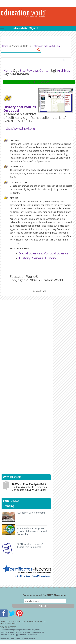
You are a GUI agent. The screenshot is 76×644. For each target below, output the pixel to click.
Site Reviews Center (35, 71)
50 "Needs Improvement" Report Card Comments (30, 545)
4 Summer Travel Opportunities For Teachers (19, 635)
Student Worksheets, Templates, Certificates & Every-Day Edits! (30, 487)
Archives (64, 71)
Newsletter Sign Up (27, 28)
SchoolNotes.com (7, 639)
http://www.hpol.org (19, 128)
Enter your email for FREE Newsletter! (45, 595)
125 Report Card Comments (31, 513)
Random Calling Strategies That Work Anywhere (20, 630)
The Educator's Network (26, 639)
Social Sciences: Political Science (44, 253)
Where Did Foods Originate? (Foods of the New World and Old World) (32, 531)
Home (8, 71)
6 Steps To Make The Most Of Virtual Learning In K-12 (22, 632)
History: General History (38, 258)
